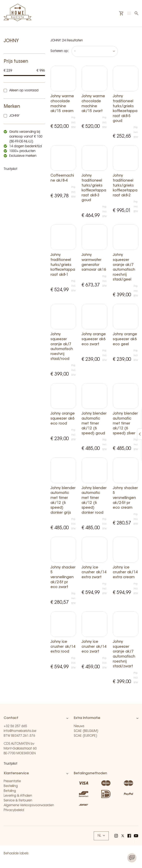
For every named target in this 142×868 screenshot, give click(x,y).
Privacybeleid (14, 810)
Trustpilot (11, 169)
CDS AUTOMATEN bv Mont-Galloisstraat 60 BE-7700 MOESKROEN (20, 749)
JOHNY (14, 116)
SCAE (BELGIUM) (86, 731)
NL (101, 836)
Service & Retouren (18, 801)
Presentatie (12, 781)
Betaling (10, 791)
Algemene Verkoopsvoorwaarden (29, 805)
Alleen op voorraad (24, 91)
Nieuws (79, 726)
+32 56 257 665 (15, 726)
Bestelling (11, 786)
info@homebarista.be (20, 731)
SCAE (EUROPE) (86, 736)
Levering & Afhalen (18, 796)
